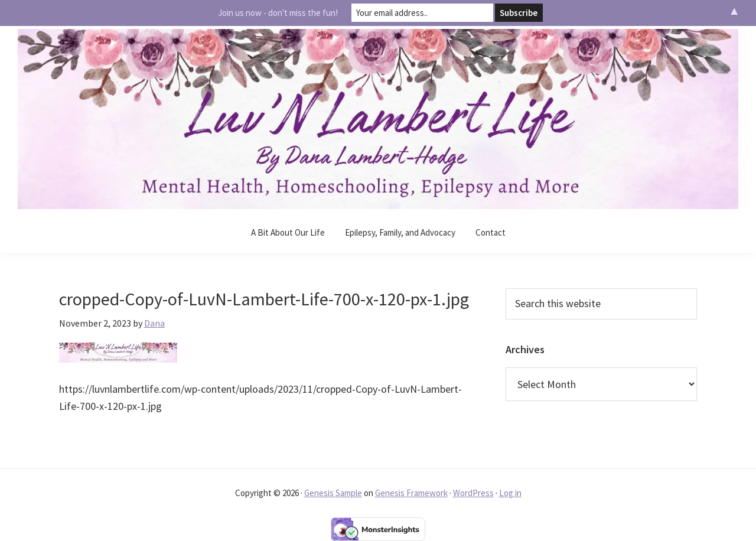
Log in (510, 493)
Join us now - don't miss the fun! (278, 13)
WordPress (473, 493)
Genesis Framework (411, 493)
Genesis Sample (333, 493)
